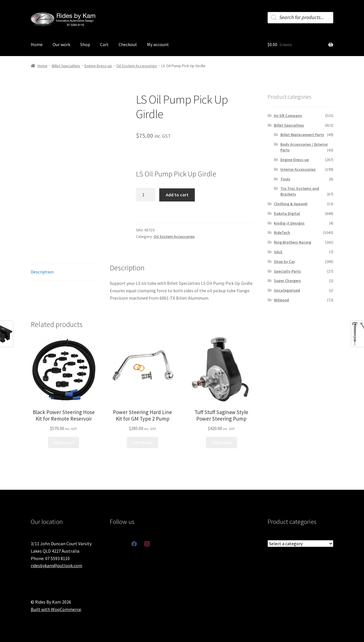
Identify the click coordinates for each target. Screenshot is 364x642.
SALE (278, 252)
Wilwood (281, 300)
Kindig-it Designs (289, 223)
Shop (85, 44)
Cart (104, 44)
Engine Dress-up (98, 66)
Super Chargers (287, 281)
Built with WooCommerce (56, 609)
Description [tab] (42, 272)
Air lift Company (288, 116)
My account (158, 44)
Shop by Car (284, 262)
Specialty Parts (287, 271)
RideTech (282, 232)
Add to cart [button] (64, 443)
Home (37, 44)
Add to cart (177, 195)
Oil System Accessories (137, 66)
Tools (285, 179)
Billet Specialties (66, 66)
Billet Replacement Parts (302, 135)
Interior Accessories (298, 169)
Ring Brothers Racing (292, 242)
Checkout (128, 44)
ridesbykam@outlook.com (56, 565)
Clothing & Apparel (291, 204)
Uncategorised (287, 290)
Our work (61, 44)
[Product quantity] (146, 195)
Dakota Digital (287, 213)
